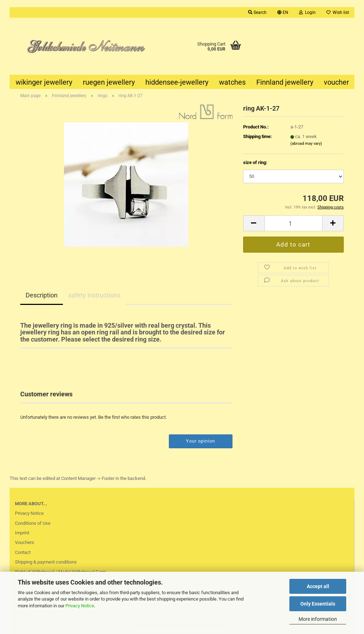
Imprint (22, 533)
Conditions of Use (33, 523)
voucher (336, 82)
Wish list (338, 12)
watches (232, 82)
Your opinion (200, 441)
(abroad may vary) (306, 144)
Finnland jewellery (285, 82)
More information (318, 619)
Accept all (318, 586)
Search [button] (257, 12)
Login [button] (307, 12)
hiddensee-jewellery (177, 82)
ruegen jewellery (109, 82)
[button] (283, 12)
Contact (23, 552)
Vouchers (25, 542)
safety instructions (94, 295)
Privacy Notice (80, 606)
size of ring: (255, 162)
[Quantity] (293, 223)
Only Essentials (318, 604)
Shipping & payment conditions (46, 562)
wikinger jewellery (44, 82)
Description (42, 295)
